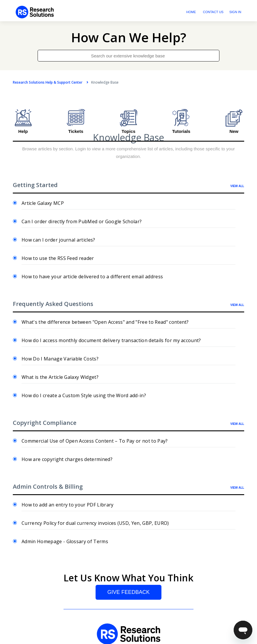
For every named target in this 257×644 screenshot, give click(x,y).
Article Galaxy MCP (43, 203)
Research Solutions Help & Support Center (48, 82)
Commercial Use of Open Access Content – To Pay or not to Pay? (95, 441)
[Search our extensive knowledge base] (128, 56)
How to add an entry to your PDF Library (67, 505)
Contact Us (213, 12)
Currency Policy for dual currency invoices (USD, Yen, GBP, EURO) (95, 523)
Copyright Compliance (45, 423)
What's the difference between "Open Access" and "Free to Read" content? (105, 322)
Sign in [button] (235, 12)
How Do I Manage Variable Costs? (60, 359)
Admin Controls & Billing (48, 486)
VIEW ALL (237, 186)
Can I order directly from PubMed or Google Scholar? (82, 221)
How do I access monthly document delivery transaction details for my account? (111, 340)
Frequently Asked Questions (53, 304)
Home (191, 12)
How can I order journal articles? (58, 240)
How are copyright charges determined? (67, 459)
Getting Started (35, 185)
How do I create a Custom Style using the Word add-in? (84, 395)
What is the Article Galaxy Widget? (60, 377)
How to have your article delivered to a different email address (92, 277)
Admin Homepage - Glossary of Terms (65, 541)
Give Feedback (128, 592)
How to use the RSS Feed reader (58, 258)
